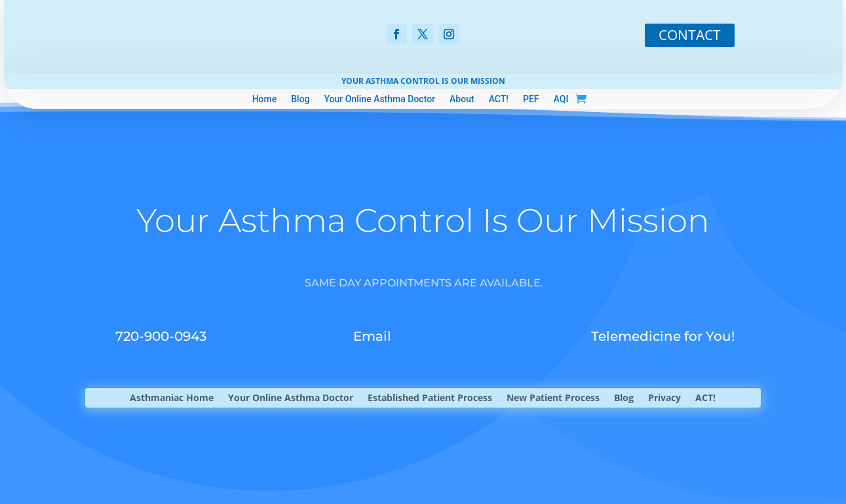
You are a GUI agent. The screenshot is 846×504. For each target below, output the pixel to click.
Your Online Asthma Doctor (380, 99)
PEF (531, 99)
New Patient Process (553, 398)
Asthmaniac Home (172, 398)
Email (372, 336)
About (462, 99)
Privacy (664, 398)
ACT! (499, 99)
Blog (300, 99)
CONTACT (690, 35)
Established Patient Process (430, 398)
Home (265, 99)
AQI (561, 99)
